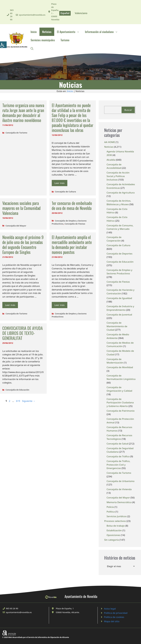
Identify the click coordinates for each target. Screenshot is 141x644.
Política (111, 512)
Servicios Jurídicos (117, 516)
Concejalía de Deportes (119, 254)
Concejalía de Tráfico (118, 456)
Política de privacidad (116, 613)
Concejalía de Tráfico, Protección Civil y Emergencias (118, 465)
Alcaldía (111, 160)
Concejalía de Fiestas (75, 224)
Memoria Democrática (119, 502)
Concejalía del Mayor (16, 226)
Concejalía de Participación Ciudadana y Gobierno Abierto (120, 403)
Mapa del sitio (112, 621)
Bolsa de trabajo (116, 526)
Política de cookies (114, 617)
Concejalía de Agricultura (121, 193)
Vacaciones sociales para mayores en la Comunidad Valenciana (21, 208)
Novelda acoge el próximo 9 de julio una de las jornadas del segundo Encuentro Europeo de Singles (23, 245)
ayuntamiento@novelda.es (32, 15)
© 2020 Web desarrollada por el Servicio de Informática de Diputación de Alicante (36, 637)
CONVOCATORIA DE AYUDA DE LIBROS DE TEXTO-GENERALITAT (23, 333)
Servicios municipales (43, 40)
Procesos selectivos (115, 521)
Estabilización (114, 530)
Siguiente (29, 401)
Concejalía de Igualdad (119, 298)
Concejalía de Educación (17, 390)
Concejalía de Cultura (65, 192)
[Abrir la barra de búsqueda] (32, 48)
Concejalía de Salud (117, 444)
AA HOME (110, 142)
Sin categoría (111, 540)
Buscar (128, 110)
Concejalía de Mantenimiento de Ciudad (117, 326)
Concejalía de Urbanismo (120, 481)
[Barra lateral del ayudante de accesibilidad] (3, 45)
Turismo (65, 40)
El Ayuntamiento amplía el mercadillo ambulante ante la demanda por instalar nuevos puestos (72, 245)
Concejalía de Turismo (16, 133)
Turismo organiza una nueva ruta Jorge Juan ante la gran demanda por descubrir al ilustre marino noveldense (23, 113)
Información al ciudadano (103, 32)
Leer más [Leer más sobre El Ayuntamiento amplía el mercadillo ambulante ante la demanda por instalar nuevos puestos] (60, 305)
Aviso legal (110, 609)
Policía (110, 507)
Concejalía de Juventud (119, 315)
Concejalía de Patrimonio (121, 411)
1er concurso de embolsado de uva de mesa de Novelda (72, 206)
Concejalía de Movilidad (120, 367)
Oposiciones (113, 535)
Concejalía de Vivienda (119, 489)
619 (18, 401)
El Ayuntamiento (70, 32)
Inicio (34, 32)
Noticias (47, 32)
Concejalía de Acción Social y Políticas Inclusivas (118, 176)
